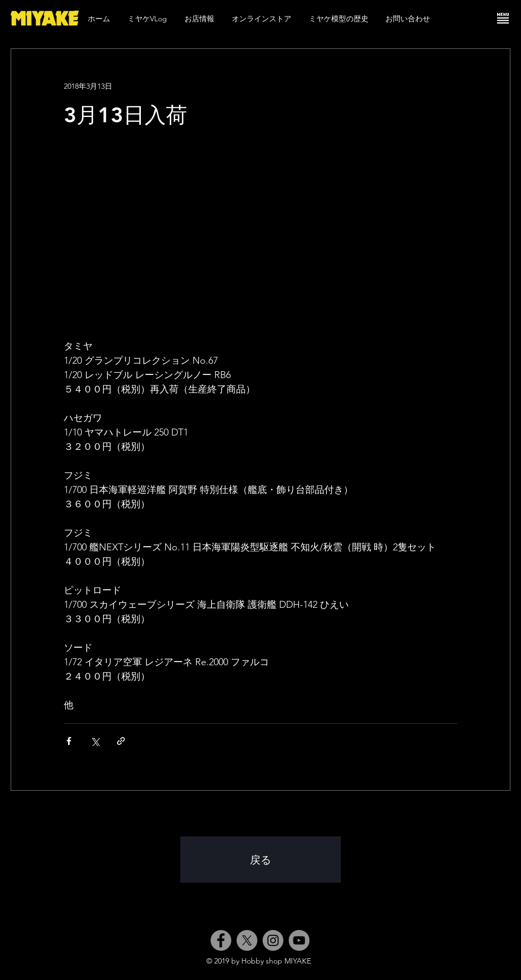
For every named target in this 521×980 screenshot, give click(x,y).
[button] (503, 18)
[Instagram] (273, 940)
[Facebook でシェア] (69, 741)
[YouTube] (299, 940)
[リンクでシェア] (121, 741)
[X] (247, 940)
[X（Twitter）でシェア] (95, 741)
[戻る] (260, 860)
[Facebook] (221, 940)
